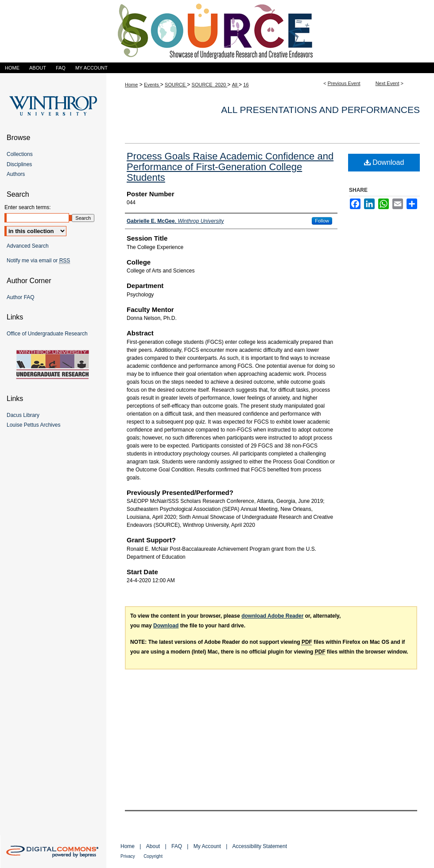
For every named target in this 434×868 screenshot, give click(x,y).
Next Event (387, 83)
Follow (322, 221)
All (235, 85)
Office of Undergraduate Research (47, 334)
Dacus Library (23, 415)
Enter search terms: (28, 207)
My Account (207, 846)
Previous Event (344, 83)
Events (152, 85)
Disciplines (19, 164)
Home (131, 85)
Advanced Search (28, 246)
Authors (16, 174)
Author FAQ (21, 297)
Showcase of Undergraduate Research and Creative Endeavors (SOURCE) (217, 31)
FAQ (177, 846)
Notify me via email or (38, 261)
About (153, 846)
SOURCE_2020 (210, 85)
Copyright (153, 856)
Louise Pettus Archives (33, 425)
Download (384, 162)
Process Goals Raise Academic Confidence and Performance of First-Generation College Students (230, 167)
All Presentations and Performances (320, 110)
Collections (20, 154)
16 (246, 85)
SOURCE (176, 85)
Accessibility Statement (260, 846)
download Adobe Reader (272, 616)
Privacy (128, 856)
